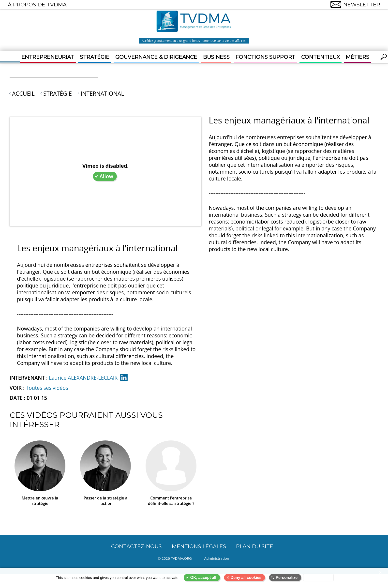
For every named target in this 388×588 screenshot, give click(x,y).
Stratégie (95, 57)
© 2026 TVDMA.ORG (175, 558)
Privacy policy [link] (318, 578)
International (102, 93)
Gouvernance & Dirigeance (156, 57)
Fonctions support (265, 57)
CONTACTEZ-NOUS (136, 546)
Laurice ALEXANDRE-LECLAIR (83, 378)
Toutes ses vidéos (47, 388)
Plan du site (255, 546)
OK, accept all (203, 578)
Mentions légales (199, 546)
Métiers (358, 57)
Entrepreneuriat (48, 57)
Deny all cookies (246, 578)
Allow (106, 176)
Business (216, 57)
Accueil (23, 93)
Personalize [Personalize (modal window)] (287, 578)
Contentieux (321, 57)
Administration (218, 558)
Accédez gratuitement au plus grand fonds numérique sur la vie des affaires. (194, 41)
